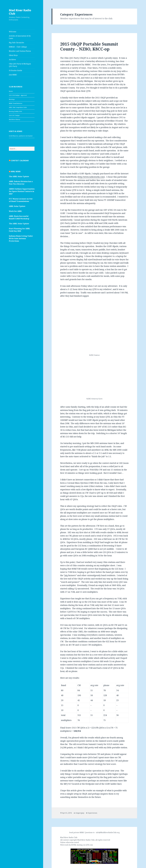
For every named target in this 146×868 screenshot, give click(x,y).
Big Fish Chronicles (16, 43)
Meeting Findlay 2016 (15, 111)
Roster (11, 91)
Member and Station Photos (20, 51)
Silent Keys (13, 55)
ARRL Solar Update (17, 206)
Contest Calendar (20, 161)
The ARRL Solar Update (19, 176)
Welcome (13, 32)
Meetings (12, 99)
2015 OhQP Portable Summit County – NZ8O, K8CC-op (89, 46)
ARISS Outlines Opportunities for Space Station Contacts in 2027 (22, 191)
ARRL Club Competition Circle (18, 107)
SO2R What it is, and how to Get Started (21, 136)
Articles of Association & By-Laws (20, 37)
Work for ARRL (15, 211)
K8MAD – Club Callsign (18, 47)
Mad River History (15, 119)
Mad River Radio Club (20, 12)
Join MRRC (13, 75)
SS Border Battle (15, 70)
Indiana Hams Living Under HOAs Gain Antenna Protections (21, 238)
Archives (12, 60)
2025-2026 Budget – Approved (18, 95)
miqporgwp (80, 813)
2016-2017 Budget (14, 115)
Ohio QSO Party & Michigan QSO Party (20, 65)
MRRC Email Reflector (16, 103)
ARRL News (16, 172)
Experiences (92, 813)
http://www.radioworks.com (91, 177)
